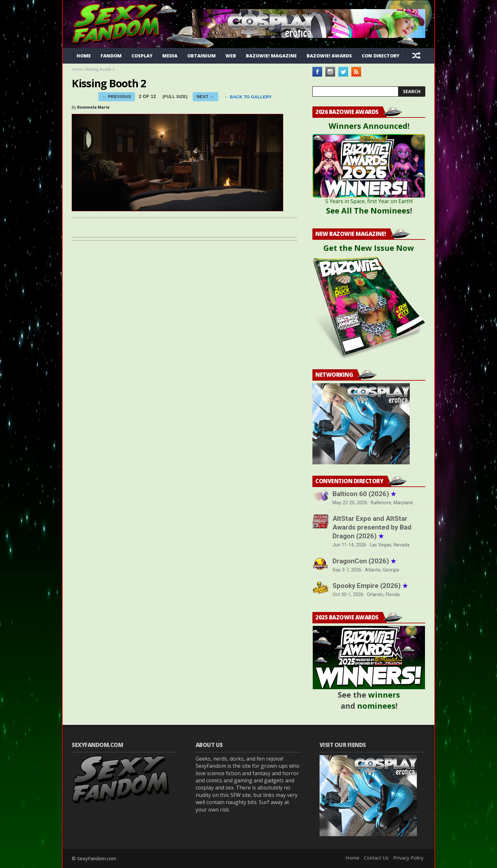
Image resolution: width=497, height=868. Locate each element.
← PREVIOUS (117, 97)
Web (231, 56)
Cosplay (142, 56)
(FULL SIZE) (175, 97)
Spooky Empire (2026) (370, 586)
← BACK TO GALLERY (248, 97)
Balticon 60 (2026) (364, 494)
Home (84, 56)
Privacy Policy (408, 858)
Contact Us (376, 858)
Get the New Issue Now (369, 248)
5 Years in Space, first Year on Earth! (369, 201)
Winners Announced (368, 126)
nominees (376, 706)
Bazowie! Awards (329, 56)
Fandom (111, 56)
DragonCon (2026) (364, 561)
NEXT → (205, 97)
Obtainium (201, 56)
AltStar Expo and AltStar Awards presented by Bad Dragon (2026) (372, 527)
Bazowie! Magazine (271, 56)
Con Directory (381, 56)
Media (170, 56)
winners (384, 695)
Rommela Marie (93, 107)
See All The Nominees (368, 210)
